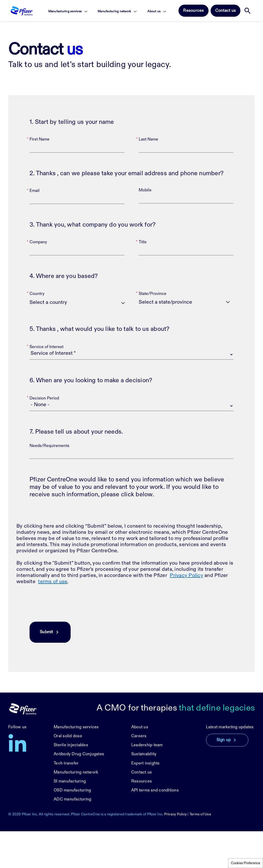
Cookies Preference (246, 863)
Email (35, 227)
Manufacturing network (114, 11)
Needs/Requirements (49, 482)
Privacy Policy (186, 612)
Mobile (145, 227)
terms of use (53, 618)
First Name (40, 176)
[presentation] (69, 640)
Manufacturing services (65, 11)
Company (38, 279)
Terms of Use (200, 851)
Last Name (148, 176)
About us (154, 11)
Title (143, 279)
